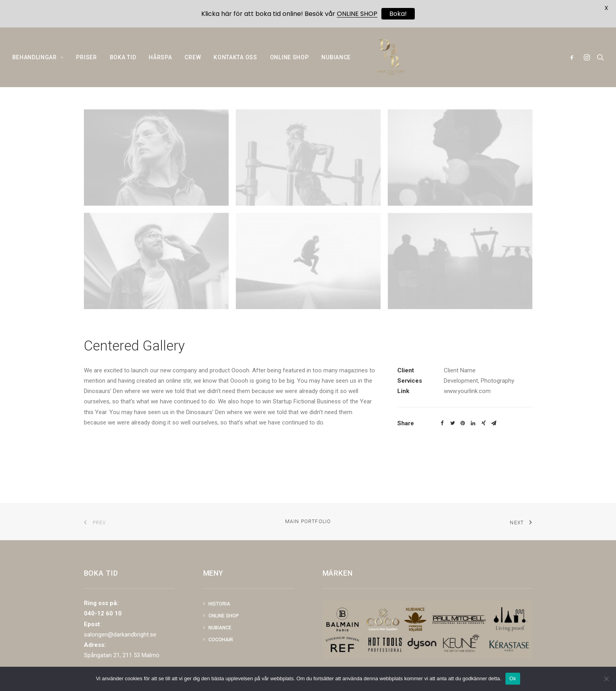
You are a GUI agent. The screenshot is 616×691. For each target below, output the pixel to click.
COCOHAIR (221, 640)
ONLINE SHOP (290, 64)
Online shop (224, 616)
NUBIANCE (336, 64)
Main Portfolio (308, 522)
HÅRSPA (160, 64)
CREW (193, 64)
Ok (513, 678)
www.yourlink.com (467, 410)
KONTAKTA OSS (235, 64)
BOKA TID (123, 64)
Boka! (398, 14)
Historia (219, 604)
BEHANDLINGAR (38, 64)
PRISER (86, 64)
